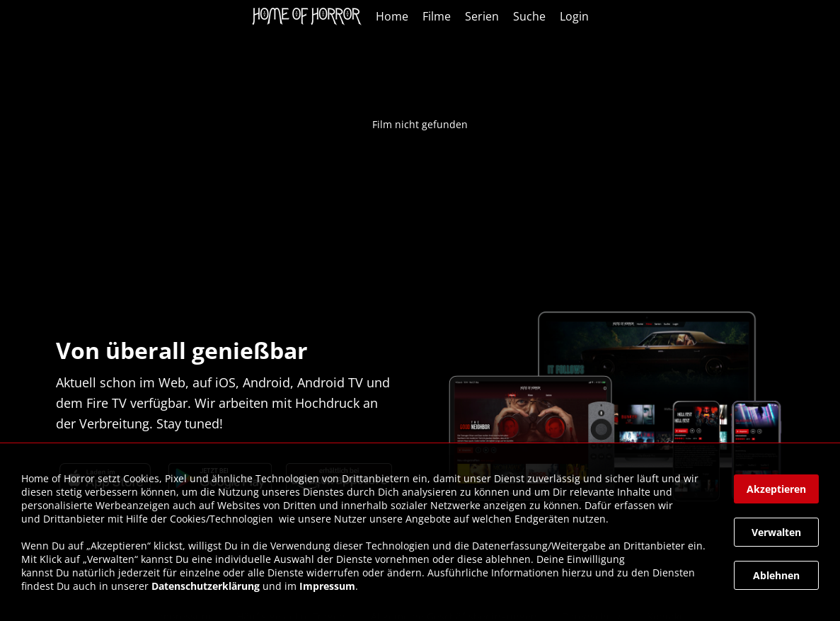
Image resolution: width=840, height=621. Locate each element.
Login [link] (574, 16)
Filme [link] (437, 16)
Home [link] (392, 16)
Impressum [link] (327, 586)
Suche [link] (529, 16)
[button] (776, 489)
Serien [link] (482, 16)
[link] (310, 16)
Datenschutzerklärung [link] (206, 586)
